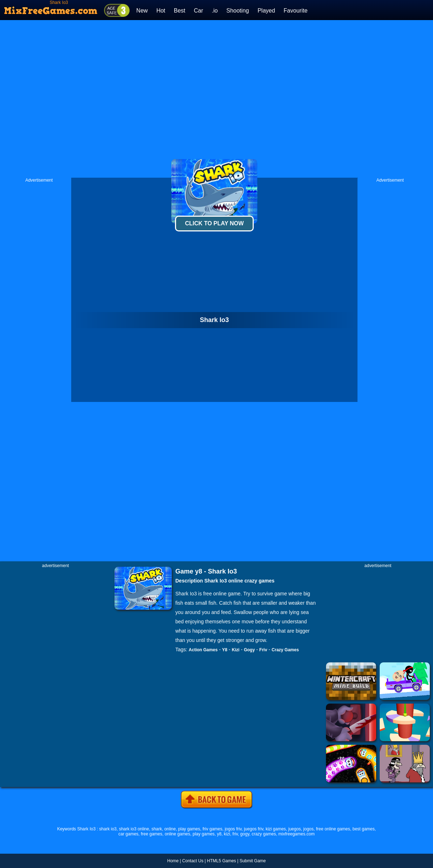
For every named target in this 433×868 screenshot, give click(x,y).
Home (173, 861)
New (142, 11)
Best (180, 11)
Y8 (225, 650)
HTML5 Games (221, 861)
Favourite (296, 11)
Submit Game (252, 861)
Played (266, 11)
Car (199, 11)
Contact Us (193, 861)
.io (215, 11)
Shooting (237, 11)
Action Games (203, 650)
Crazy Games (285, 650)
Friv (263, 650)
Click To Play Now (214, 223)
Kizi (236, 650)
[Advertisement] (150, 99)
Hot (161, 11)
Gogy (249, 650)
